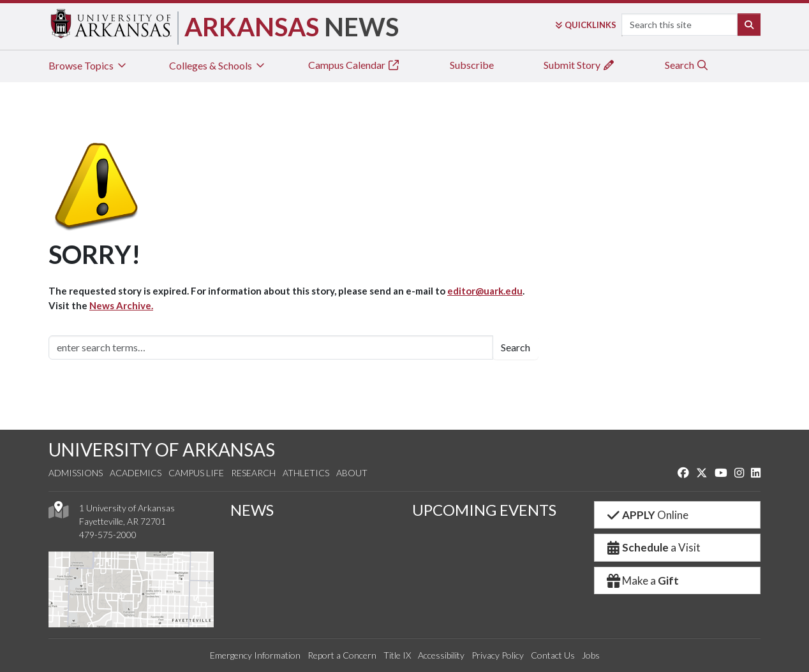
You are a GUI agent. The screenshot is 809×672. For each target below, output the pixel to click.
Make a (642, 581)
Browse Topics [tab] (88, 65)
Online (647, 515)
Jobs (591, 655)
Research (253, 473)
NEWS (252, 510)
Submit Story (579, 65)
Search (687, 65)
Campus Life (196, 473)
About (352, 473)
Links (586, 25)
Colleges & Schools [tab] (218, 65)
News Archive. (121, 305)
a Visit (653, 547)
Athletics (306, 473)
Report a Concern (342, 655)
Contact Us (553, 655)
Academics (136, 473)
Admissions (76, 473)
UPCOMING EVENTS (484, 510)
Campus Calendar (354, 65)
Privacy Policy (498, 655)
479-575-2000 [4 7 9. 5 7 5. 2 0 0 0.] (108, 535)
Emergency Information (255, 655)
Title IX (397, 655)
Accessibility (441, 655)
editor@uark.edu (485, 291)
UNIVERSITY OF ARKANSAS (162, 449)
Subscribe (472, 65)
